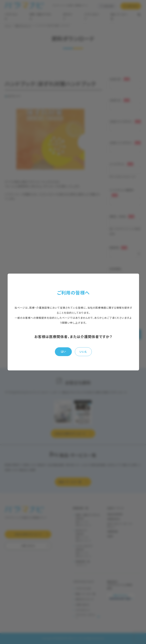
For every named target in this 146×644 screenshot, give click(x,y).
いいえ (83, 352)
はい (63, 352)
